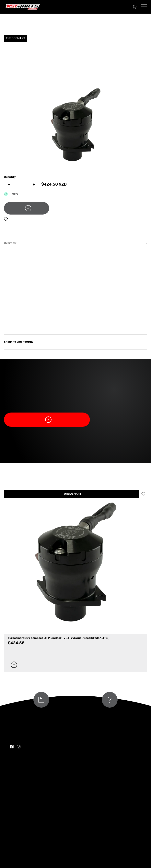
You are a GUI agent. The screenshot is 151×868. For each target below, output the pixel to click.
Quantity (10, 177)
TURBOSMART (72, 494)
